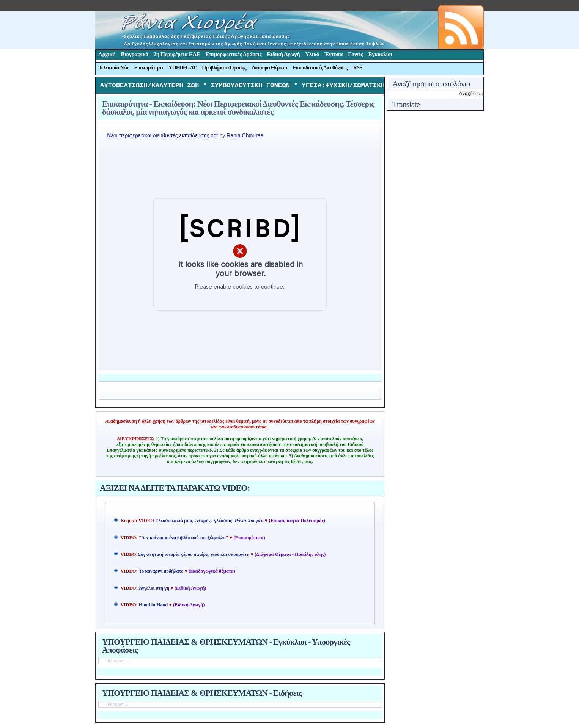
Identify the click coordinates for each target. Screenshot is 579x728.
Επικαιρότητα (148, 68)
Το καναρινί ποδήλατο (161, 573)
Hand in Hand (153, 607)
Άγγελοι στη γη (155, 590)
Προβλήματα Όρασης (224, 68)
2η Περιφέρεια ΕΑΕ (177, 54)
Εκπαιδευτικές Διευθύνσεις (320, 68)
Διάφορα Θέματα (270, 68)
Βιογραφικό (135, 54)
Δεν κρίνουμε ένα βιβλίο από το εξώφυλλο (184, 540)
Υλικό (312, 54)
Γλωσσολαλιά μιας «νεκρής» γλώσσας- (209, 522)
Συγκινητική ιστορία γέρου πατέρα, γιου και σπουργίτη (194, 556)
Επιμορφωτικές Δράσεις (234, 54)
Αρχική (107, 54)
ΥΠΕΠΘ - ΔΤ (182, 68)
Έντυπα (334, 54)
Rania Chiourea (245, 137)
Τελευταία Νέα (114, 68)
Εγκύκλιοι (380, 54)
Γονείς (355, 54)
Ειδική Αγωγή (284, 54)
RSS (358, 68)
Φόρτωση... (117, 663)
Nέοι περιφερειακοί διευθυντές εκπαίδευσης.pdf (162, 137)
